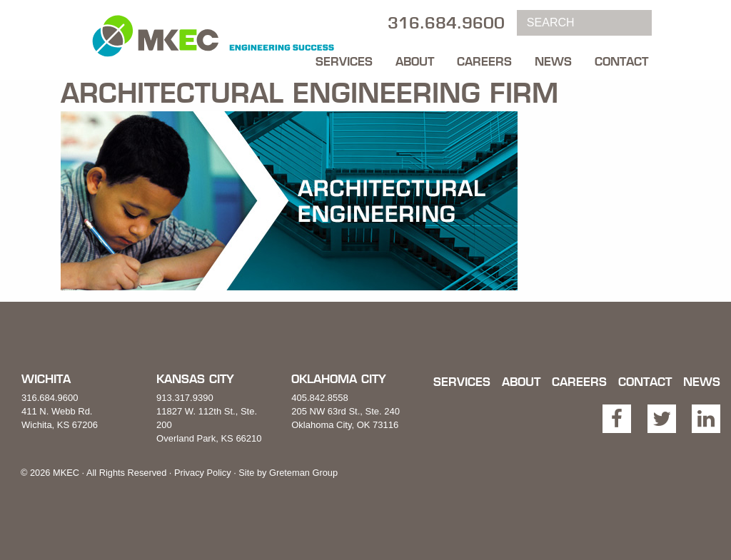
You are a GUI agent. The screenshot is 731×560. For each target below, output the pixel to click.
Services (344, 61)
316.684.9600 (50, 398)
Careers (484, 61)
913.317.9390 (185, 398)
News (553, 61)
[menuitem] (344, 58)
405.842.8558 (320, 398)
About (415, 61)
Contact (621, 61)
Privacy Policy (203, 473)
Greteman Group (303, 473)
